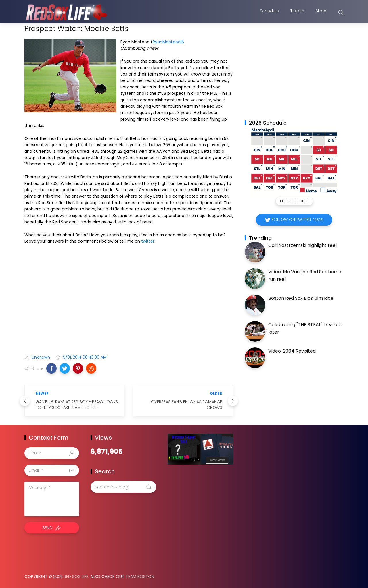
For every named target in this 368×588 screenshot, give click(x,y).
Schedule (269, 12)
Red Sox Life (76, 577)
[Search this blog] (123, 487)
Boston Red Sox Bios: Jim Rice (301, 298)
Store (321, 12)
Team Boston (140, 577)
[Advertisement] (129, 305)
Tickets (297, 12)
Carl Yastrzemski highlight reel (302, 245)
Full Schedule (294, 201)
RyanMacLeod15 (168, 42)
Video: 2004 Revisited (292, 351)
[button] (51, 368)
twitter (148, 241)
